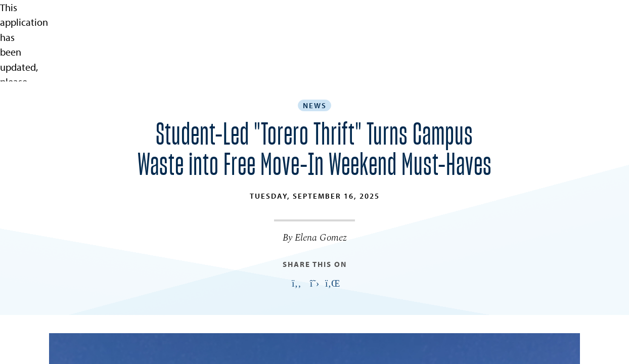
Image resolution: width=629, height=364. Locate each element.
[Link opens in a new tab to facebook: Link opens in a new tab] (296, 284)
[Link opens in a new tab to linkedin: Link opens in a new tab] (333, 284)
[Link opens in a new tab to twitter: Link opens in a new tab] (314, 284)
